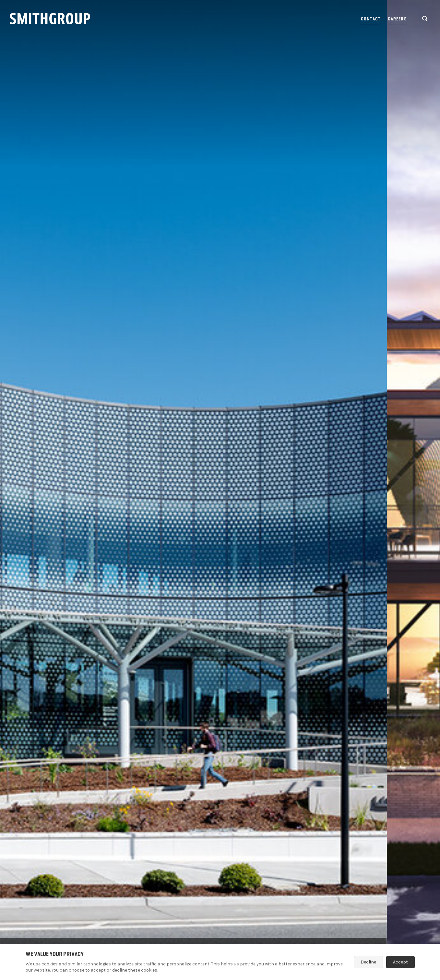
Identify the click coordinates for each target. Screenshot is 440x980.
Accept (400, 962)
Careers (397, 19)
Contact (371, 19)
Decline (368, 962)
